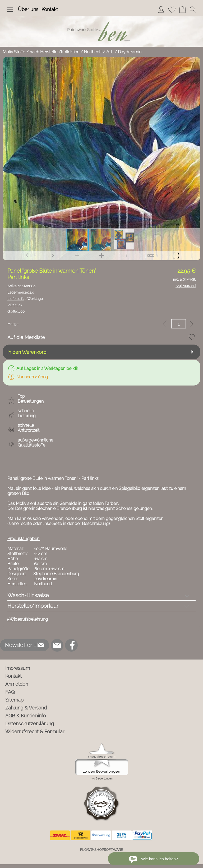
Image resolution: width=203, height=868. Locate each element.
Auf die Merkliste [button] (26, 337)
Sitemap (14, 700)
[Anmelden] (161, 10)
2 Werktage (25, 299)
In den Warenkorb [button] (27, 352)
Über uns (28, 9)
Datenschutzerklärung (30, 724)
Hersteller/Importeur (33, 606)
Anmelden (17, 684)
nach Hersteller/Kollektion (54, 52)
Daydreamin (130, 52)
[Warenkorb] (182, 10)
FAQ (10, 692)
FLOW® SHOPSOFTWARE (101, 850)
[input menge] (179, 324)
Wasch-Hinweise (28, 595)
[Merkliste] (172, 10)
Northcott (93, 52)
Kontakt (50, 9)
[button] (10, 10)
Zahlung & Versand (26, 708)
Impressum (18, 668)
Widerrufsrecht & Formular (35, 732)
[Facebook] (71, 645)
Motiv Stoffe (14, 52)
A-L (110, 52)
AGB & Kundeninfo (26, 716)
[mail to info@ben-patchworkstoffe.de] (57, 645)
